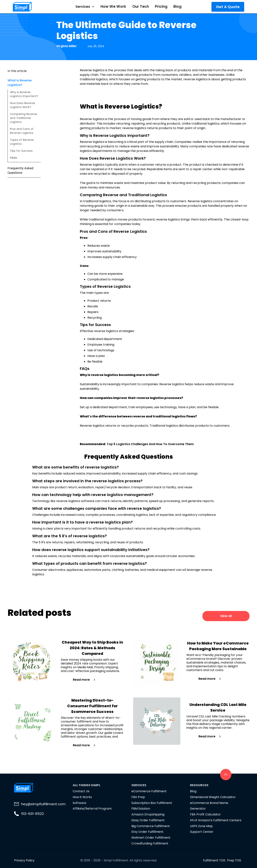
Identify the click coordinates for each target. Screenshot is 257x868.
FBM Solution (141, 809)
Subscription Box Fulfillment (152, 803)
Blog (177, 7)
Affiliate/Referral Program (92, 809)
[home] (32, 7)
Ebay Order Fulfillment (148, 820)
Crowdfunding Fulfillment (150, 843)
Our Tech (141, 7)
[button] (85, 7)
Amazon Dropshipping (148, 814)
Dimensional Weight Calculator (213, 797)
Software (79, 803)
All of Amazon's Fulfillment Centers (216, 820)
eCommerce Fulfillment (149, 791)
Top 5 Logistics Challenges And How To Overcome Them (150, 444)
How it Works (82, 797)
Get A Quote (228, 7)
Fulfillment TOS (214, 860)
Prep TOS (234, 860)
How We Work (113, 7)
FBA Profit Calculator (205, 814)
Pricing (161, 7)
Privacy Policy (24, 860)
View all (226, 616)
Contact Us (81, 791)
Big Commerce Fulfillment (151, 826)
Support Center (202, 832)
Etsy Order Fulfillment (147, 832)
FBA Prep (138, 797)
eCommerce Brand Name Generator (209, 806)
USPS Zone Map (201, 826)
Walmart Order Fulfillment (151, 838)
